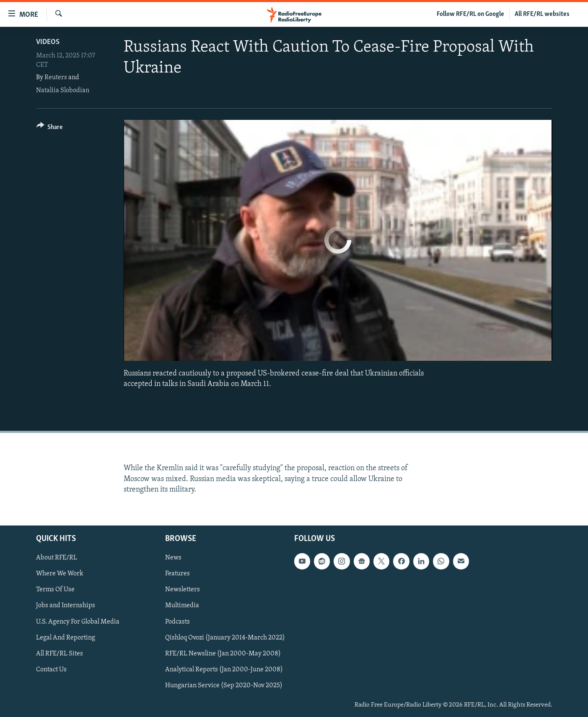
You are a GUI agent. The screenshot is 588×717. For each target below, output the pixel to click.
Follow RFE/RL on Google (470, 14)
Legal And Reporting (66, 638)
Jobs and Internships (66, 606)
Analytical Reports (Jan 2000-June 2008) (224, 670)
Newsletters (183, 590)
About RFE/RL (57, 558)
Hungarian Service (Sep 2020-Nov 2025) (224, 686)
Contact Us (51, 670)
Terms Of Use (55, 590)
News (173, 558)
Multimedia (182, 606)
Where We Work (60, 574)
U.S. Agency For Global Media (78, 622)
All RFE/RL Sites (60, 654)
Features (177, 574)
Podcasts (177, 622)
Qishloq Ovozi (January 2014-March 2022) (225, 638)
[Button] (50, 128)
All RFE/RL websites (542, 14)
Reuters (56, 78)
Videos (48, 42)
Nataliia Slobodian (63, 91)
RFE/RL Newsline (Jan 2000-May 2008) (223, 654)
